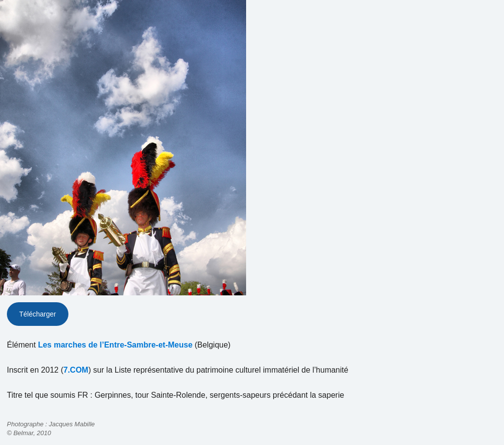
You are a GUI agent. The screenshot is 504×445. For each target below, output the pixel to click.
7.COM (76, 370)
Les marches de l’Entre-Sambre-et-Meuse (115, 345)
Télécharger (38, 314)
